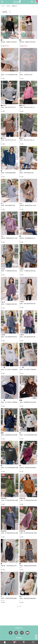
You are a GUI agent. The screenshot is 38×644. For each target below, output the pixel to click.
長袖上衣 (14, 6)
